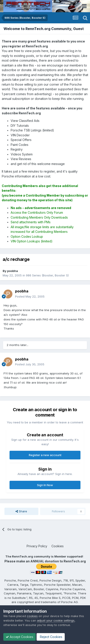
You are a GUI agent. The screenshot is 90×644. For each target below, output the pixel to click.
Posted (30, 296)
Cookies (58, 546)
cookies (32, 616)
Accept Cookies (20, 637)
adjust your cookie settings (56, 620)
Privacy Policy (37, 546)
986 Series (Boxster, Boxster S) (47, 275)
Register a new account (45, 455)
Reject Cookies (51, 637)
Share (21, 511)
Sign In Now (45, 485)
